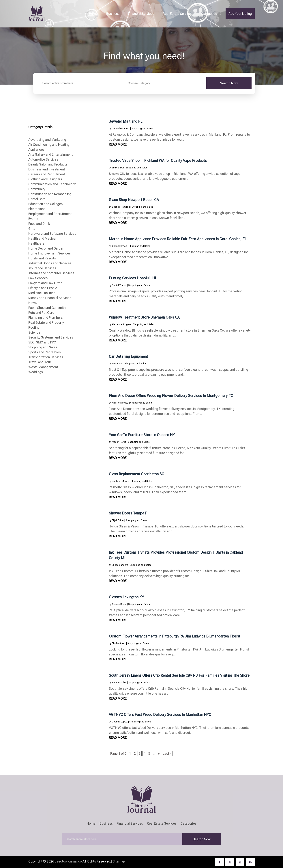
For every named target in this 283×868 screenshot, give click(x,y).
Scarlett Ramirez (121, 207)
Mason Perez (119, 442)
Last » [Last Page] (167, 753)
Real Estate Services (178, 14)
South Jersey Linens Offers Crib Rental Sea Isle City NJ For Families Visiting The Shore (179, 675)
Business (113, 14)
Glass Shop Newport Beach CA (134, 200)
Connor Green (119, 246)
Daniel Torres (119, 285)
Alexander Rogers (122, 324)
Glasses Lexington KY (126, 597)
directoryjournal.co (68, 861)
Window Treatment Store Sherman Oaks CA (144, 317)
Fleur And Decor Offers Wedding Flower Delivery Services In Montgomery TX (171, 396)
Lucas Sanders (120, 565)
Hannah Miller (119, 682)
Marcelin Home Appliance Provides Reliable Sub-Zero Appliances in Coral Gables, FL (178, 239)
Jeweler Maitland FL (126, 121)
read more (118, 144)
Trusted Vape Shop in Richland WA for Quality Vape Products (158, 161)
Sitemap (119, 861)
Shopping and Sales (142, 128)
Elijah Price (118, 520)
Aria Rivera (118, 364)
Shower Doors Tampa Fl (129, 513)
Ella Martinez (119, 643)
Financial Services (141, 14)
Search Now (229, 83)
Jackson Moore (120, 481)
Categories (209, 14)
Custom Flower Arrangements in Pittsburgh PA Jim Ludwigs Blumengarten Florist (175, 636)
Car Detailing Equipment (128, 356)
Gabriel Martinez (121, 128)
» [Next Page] (159, 753)
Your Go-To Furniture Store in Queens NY (142, 435)
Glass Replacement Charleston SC (136, 474)
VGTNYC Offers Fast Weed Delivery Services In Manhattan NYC (160, 715)
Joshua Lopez (120, 722)
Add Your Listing (240, 14)
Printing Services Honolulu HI (132, 278)
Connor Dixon (119, 604)
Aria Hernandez (120, 403)
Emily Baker (118, 168)
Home (93, 14)
